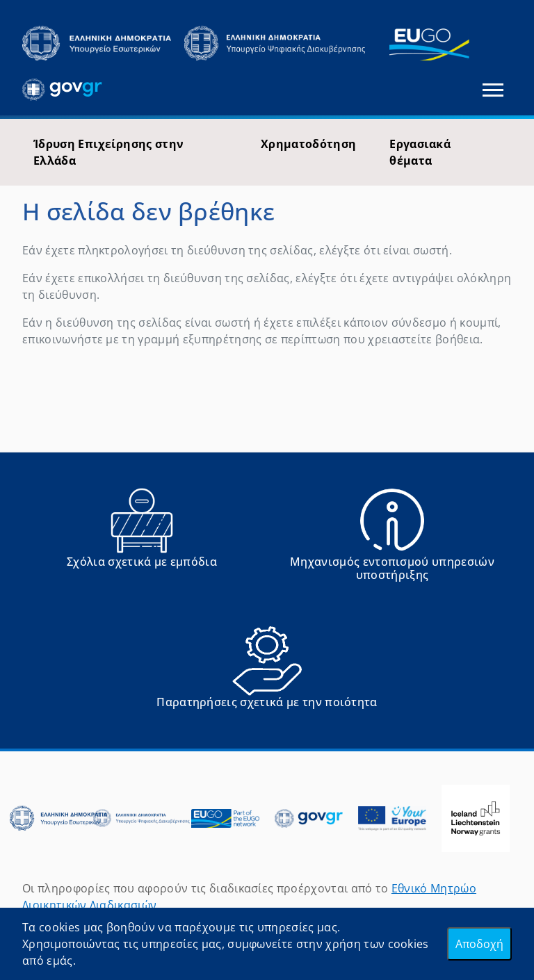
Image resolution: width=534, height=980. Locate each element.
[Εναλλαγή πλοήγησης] (493, 90)
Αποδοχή (479, 944)
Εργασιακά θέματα (420, 152)
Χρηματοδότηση (308, 144)
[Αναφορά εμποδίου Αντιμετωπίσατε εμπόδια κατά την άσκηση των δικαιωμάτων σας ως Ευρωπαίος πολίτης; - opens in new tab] (142, 539)
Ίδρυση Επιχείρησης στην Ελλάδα (108, 152)
